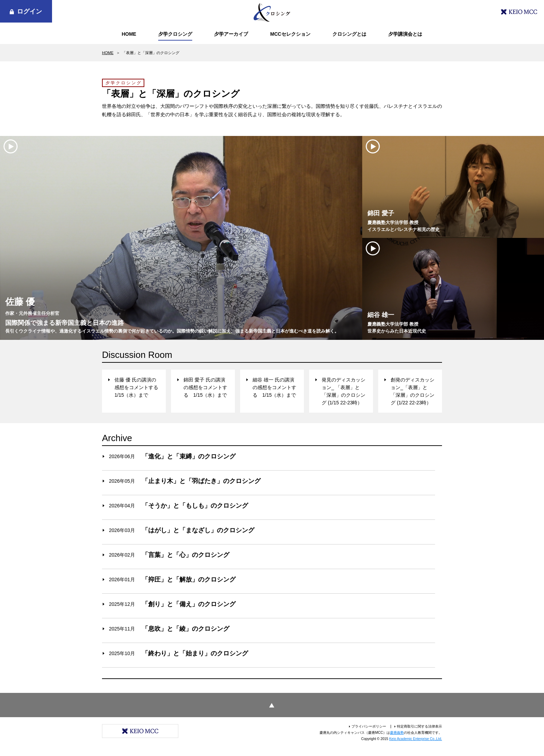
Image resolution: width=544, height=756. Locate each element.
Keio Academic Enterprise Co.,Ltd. (416, 739)
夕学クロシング (175, 34)
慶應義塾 (397, 733)
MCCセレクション (290, 34)
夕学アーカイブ (231, 34)
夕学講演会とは (405, 34)
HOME (129, 34)
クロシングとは (349, 34)
